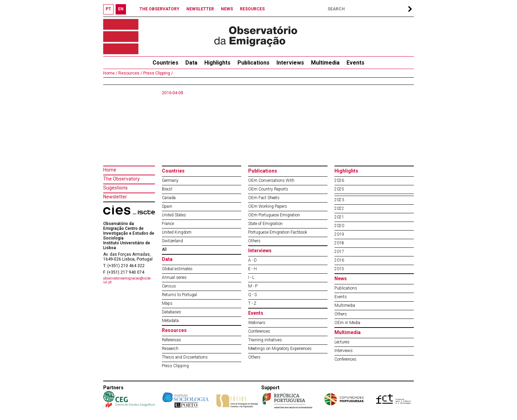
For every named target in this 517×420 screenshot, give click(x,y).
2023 (339, 200)
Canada (169, 198)
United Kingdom (177, 232)
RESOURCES (252, 9)
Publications (253, 63)
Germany (170, 180)
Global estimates (177, 269)
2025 (339, 189)
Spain (167, 206)
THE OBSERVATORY (159, 9)
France (168, 224)
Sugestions (115, 188)
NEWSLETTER (200, 9)
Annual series (174, 277)
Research (170, 349)
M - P (253, 286)
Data (191, 63)
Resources (174, 330)
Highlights (217, 63)
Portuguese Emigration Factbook (278, 232)
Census (169, 286)
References (172, 340)
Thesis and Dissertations (185, 357)
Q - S (252, 295)
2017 (339, 252)
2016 (339, 260)
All (164, 250)
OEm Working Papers (268, 206)
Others (254, 241)
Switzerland (172, 241)
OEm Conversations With (271, 180)
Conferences (259, 331)
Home (110, 170)
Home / (110, 73)
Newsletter (115, 197)
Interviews (290, 63)
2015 (339, 269)
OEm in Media (347, 323)
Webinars (257, 323)
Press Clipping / (158, 73)
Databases (172, 312)
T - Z (252, 303)
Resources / (130, 73)
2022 (339, 208)
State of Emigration (265, 224)
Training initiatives (265, 340)
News (341, 279)
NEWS (227, 9)
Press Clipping (175, 366)
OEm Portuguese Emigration (274, 215)
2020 (339, 226)
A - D (252, 260)
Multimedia (325, 63)
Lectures (342, 342)
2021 (339, 217)
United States (174, 215)
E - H (252, 269)
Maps (167, 303)
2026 (339, 180)
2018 (339, 243)
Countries (173, 171)
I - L (251, 277)
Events (355, 63)
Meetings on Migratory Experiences (280, 349)
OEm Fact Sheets (264, 198)
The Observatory (121, 179)
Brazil (167, 189)
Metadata (170, 321)
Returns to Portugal (179, 295)
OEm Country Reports (268, 189)
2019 (339, 234)
